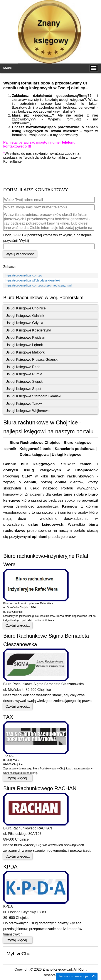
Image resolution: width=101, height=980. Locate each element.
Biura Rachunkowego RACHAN (40, 788)
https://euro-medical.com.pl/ (24, 275)
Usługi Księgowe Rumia (24, 374)
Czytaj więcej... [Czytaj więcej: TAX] (18, 778)
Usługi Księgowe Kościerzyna (28, 330)
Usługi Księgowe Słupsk (24, 382)
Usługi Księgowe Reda (23, 367)
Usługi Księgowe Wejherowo (27, 411)
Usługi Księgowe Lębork (24, 345)
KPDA (10, 867)
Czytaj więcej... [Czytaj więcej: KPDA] (18, 940)
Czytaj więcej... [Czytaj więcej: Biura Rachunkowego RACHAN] (18, 856)
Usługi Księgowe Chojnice (26, 308)
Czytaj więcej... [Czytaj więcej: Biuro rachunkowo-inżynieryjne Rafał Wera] (18, 626)
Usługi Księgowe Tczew (24, 404)
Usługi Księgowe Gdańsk (25, 316)
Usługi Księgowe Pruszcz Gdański (32, 360)
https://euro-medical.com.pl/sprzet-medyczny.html (38, 285)
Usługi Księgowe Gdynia (24, 323)
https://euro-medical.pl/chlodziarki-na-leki (32, 280)
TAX (8, 717)
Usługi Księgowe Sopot (23, 389)
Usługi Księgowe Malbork (25, 352)
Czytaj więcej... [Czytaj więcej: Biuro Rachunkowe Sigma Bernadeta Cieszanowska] (18, 706)
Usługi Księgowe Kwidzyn (25, 337)
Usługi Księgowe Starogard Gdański (33, 396)
